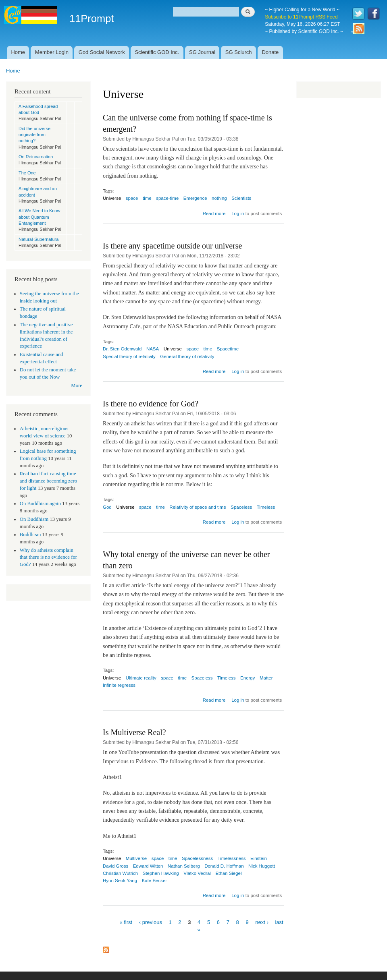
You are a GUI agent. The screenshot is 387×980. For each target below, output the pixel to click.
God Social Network (102, 52)
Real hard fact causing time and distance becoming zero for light (48, 481)
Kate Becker (155, 881)
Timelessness (232, 858)
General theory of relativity (187, 356)
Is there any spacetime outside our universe (172, 246)
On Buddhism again (40, 503)
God (107, 507)
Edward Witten (148, 866)
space (132, 198)
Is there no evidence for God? (151, 404)
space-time (167, 198)
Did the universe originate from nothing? (34, 135)
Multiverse (136, 858)
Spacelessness (197, 858)
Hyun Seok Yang (120, 881)
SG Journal (202, 52)
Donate (270, 52)
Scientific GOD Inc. (157, 52)
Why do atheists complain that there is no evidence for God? (48, 557)
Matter (266, 678)
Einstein (259, 858)
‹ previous (151, 922)
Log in (238, 213)
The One (27, 173)
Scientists (241, 198)
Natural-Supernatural (39, 239)
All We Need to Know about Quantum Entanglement (39, 217)
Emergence (195, 198)
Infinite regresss (119, 685)
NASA (153, 349)
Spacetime (228, 349)
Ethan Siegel (228, 873)
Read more (214, 213)
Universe (112, 198)
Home (18, 52)
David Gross (115, 866)
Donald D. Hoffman (224, 866)
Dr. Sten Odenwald (122, 349)
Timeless (266, 507)
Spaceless (241, 507)
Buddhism (30, 535)
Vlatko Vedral (197, 873)
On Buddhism (34, 519)
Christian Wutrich (120, 873)
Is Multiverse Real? (134, 732)
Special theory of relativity (129, 356)
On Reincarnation (36, 157)
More (77, 385)
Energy (248, 678)
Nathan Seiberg (184, 866)
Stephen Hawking (161, 873)
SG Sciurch (239, 52)
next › (262, 922)
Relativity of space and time (198, 507)
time (147, 198)
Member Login (52, 52)
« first (126, 922)
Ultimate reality (141, 678)
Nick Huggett (262, 866)
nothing (219, 198)
